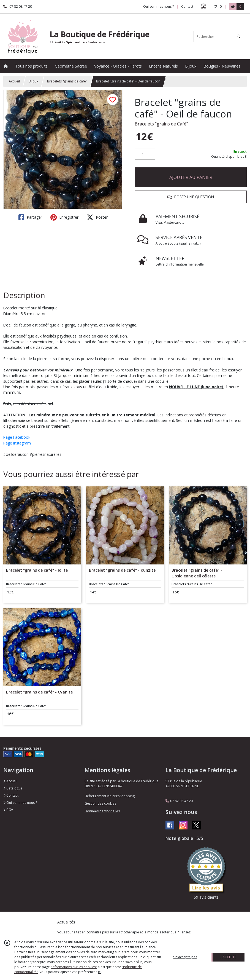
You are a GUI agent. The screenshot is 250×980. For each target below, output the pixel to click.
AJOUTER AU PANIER (191, 177)
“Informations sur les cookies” (74, 967)
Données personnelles (102, 811)
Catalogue (13, 788)
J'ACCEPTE (229, 957)
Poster (97, 217)
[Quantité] (145, 154)
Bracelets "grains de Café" (161, 124)
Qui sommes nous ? (20, 803)
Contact (187, 6)
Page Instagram (17, 443)
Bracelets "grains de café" (67, 81)
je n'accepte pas (184, 957)
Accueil (14, 81)
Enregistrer (64, 217)
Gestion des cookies (100, 803)
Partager (30, 217)
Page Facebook (17, 437)
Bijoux (33, 81)
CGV (8, 810)
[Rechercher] (238, 37)
